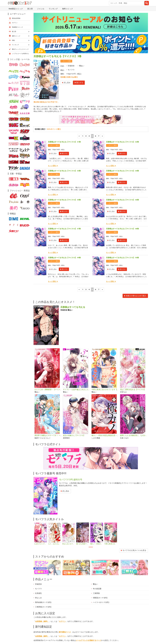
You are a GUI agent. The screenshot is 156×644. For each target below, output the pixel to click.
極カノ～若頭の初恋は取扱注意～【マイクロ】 (105, 389)
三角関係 (96, 547)
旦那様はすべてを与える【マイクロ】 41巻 (64, 96)
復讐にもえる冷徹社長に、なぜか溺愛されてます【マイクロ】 (134, 389)
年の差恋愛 (97, 542)
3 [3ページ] (86, 90)
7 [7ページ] (99, 90)
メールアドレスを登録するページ (88, 594)
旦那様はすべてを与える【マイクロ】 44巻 (122, 125)
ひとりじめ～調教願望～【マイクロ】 (48, 343)
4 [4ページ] (89, 90)
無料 (80, 633)
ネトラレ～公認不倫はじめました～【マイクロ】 (76, 343)
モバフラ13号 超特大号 (71, 433)
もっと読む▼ (53, 120)
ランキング (50, 633)
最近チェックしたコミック (96, 633)
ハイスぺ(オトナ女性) (101, 556)
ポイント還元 (67, 14)
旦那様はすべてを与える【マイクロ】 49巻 (64, 211)
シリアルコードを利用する (20, 7)
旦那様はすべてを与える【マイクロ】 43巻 (64, 125)
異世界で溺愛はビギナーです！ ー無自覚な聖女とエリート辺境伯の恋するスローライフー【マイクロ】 (48, 389)
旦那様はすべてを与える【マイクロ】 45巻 (64, 154)
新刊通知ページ (65, 586)
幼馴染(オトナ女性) (100, 552)
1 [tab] (91, 501)
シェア (81, 599)
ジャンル (70, 633)
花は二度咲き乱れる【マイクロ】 (133, 343)
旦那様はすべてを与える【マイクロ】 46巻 (122, 154)
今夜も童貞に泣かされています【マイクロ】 (105, 343)
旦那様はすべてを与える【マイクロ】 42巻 (122, 96)
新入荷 (39, 633)
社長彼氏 (38, 547)
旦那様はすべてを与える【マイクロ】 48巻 (122, 182)
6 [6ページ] (96, 90)
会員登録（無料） (42, 575)
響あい (82, 19)
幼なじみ (38, 552)
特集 (61, 633)
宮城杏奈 (71, 19)
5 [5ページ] (92, 90)
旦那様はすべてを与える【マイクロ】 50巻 (122, 211)
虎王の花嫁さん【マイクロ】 (74, 389)
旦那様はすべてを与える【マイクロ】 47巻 (64, 182)
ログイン (62, 575)
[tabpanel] (41, 488)
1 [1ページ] (83, 90)
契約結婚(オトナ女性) (43, 556)
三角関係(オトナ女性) (43, 561)
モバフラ (71, 23)
